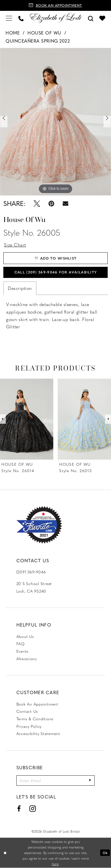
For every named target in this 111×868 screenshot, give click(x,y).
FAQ (21, 644)
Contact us (27, 711)
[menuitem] (9, 18)
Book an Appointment (37, 704)
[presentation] (27, 419)
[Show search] (91, 18)
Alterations (27, 659)
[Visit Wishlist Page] (102, 18)
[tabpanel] (56, 122)
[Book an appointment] (56, 5)
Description (20, 288)
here (55, 864)
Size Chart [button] (15, 245)
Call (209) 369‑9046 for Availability (56, 272)
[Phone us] (21, 18)
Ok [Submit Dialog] (105, 853)
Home (13, 33)
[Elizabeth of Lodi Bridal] (56, 18)
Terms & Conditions (35, 719)
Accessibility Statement (38, 734)
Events (22, 651)
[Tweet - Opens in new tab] (37, 204)
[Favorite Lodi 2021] (39, 525)
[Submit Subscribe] (90, 781)
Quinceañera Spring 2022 (38, 41)
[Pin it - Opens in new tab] (51, 204)
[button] (9, 18)
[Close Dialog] (5, 853)
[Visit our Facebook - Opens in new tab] (19, 809)
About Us (25, 636)
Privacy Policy (29, 726)
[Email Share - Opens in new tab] (65, 204)
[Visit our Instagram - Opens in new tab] (33, 809)
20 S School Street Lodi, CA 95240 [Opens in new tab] (34, 587)
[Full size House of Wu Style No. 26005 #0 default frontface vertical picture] (56, 122)
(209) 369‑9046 (31, 572)
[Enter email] (56, 781)
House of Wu (44, 33)
